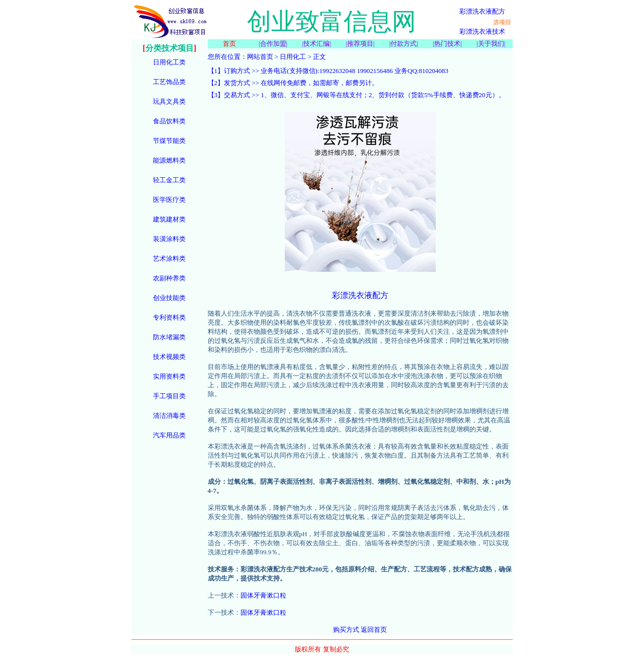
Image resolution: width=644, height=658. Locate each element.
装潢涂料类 (169, 239)
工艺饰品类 (169, 82)
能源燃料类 (169, 160)
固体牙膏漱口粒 (263, 595)
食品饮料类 (169, 121)
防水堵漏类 (169, 337)
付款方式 (404, 44)
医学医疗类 (169, 200)
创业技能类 (169, 298)
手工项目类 (169, 396)
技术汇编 (316, 44)
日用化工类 (169, 62)
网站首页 (260, 57)
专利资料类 (169, 317)
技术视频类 (169, 357)
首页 (229, 44)
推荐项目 (360, 44)
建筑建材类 (169, 219)
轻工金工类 (169, 180)
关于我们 (491, 44)
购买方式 (346, 630)
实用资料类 (169, 376)
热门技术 (447, 44)
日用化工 (293, 57)
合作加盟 (273, 44)
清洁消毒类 (169, 416)
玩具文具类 (169, 101)
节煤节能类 (169, 141)
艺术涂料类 (169, 259)
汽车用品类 (169, 435)
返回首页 (374, 630)
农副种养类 (169, 278)
